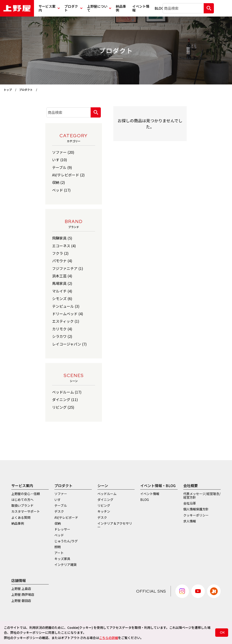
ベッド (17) (61, 190)
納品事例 (121, 8)
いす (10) (60, 160)
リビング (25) (63, 407)
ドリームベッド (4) (68, 314)
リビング (104, 505)
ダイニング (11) (65, 399)
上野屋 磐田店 (21, 601)
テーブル (61, 505)
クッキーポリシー (196, 515)
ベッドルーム (107, 494)
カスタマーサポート (26, 511)
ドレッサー (62, 529)
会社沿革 (190, 503)
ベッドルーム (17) (67, 392)
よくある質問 (21, 517)
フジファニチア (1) (68, 268)
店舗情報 (19, 580)
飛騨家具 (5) (62, 238)
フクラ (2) (60, 253)
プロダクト (73, 8)
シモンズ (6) (62, 298)
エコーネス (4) (64, 246)
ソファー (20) (63, 152)
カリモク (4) (62, 329)
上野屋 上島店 (21, 589)
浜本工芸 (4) (62, 276)
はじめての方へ (22, 500)
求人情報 (190, 521)
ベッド (59, 535)
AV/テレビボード (66, 517)
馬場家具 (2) (62, 283)
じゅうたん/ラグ (66, 541)
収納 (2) (59, 182)
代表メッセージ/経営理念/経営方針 (202, 495)
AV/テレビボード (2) (68, 175)
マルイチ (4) (62, 291)
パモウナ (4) (62, 261)
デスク (59, 511)
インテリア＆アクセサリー (115, 525)
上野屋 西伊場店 (23, 594)
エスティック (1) (66, 321)
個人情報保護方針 (196, 509)
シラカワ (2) (62, 336)
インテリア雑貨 (65, 565)
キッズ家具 (62, 559)
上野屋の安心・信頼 (26, 494)
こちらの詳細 (109, 638)
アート (59, 553)
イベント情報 (141, 8)
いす (58, 500)
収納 (58, 523)
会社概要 (191, 485)
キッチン (104, 511)
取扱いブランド (22, 505)
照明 (58, 547)
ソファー (61, 494)
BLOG (159, 8)
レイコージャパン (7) (69, 344)
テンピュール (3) (66, 306)
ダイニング (105, 500)
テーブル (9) (62, 167)
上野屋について (99, 8)
